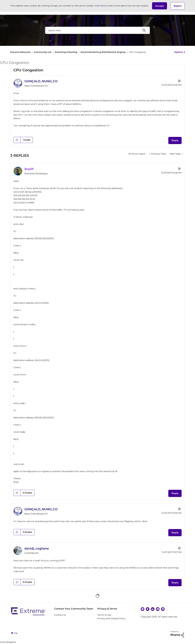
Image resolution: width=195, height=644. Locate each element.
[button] (160, 6)
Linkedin (153, 609)
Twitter (148, 609)
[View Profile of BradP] (29, 169)
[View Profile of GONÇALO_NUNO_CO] (41, 81)
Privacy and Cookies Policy (112, 618)
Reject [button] (178, 6)
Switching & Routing (66, 52)
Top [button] (16, 633)
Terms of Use (104, 615)
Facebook (143, 609)
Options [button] (178, 52)
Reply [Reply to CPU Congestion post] (175, 140)
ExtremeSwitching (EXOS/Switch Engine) (103, 52)
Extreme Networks (20, 52)
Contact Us (60, 615)
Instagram (163, 609)
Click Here (100, 6)
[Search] (97, 30)
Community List (43, 52)
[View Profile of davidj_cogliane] (37, 548)
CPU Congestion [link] (138, 52)
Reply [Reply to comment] (175, 493)
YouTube (158, 609)
